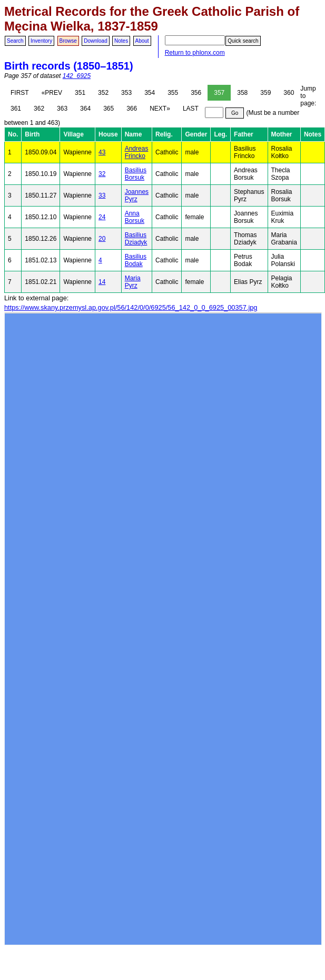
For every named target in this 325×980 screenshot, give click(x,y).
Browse (68, 41)
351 (80, 93)
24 (102, 217)
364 (85, 109)
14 (102, 282)
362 (39, 109)
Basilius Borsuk (136, 174)
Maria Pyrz (133, 282)
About (142, 41)
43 (102, 152)
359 (265, 93)
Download (95, 41)
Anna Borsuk (135, 217)
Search (15, 41)
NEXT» (160, 109)
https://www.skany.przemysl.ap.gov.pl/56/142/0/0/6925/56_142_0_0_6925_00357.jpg (131, 307)
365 (109, 109)
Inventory (41, 41)
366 (132, 109)
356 (196, 93)
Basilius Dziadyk (136, 239)
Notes (121, 41)
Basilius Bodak (136, 260)
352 (103, 93)
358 (242, 93)
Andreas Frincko (137, 152)
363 (62, 109)
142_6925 (77, 76)
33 (102, 195)
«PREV (52, 93)
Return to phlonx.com (195, 53)
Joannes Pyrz (137, 195)
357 (219, 93)
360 (289, 93)
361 (16, 109)
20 (102, 239)
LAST (191, 109)
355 (173, 93)
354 (150, 93)
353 (126, 93)
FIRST (20, 93)
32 (102, 174)
